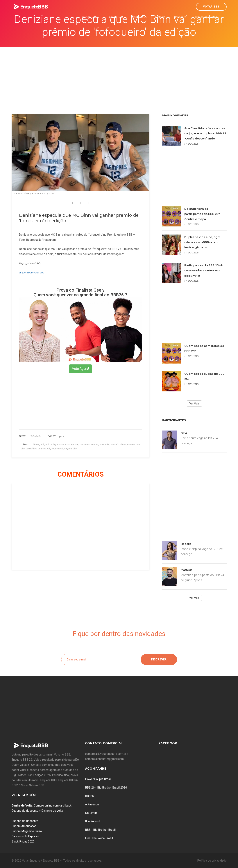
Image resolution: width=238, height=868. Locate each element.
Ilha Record (92, 821)
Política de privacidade (212, 861)
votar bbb (39, 273)
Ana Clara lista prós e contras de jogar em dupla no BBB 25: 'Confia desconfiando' (205, 133)
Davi (184, 433)
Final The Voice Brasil (99, 838)
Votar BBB (211, 7)
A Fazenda (92, 804)
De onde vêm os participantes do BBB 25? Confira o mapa (202, 214)
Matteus (186, 570)
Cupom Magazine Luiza (27, 831)
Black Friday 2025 (23, 841)
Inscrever (159, 659)
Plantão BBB (139, 17)
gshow (62, 436)
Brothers (160, 17)
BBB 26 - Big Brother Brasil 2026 (106, 788)
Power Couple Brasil (98, 779)
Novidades (180, 17)
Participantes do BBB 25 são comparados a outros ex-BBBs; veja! (204, 270)
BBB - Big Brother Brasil (100, 830)
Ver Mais (194, 404)
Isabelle (186, 544)
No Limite (91, 813)
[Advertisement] (119, 74)
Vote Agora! (80, 369)
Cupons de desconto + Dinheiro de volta (37, 811)
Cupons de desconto (25, 821)
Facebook (168, 743)
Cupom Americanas (24, 826)
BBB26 (90, 796)
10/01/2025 (191, 144)
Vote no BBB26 (90, 17)
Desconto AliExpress (25, 836)
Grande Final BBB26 (206, 17)
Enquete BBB (115, 17)
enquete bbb (26, 273)
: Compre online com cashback (42, 806)
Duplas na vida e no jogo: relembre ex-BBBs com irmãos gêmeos (202, 242)
